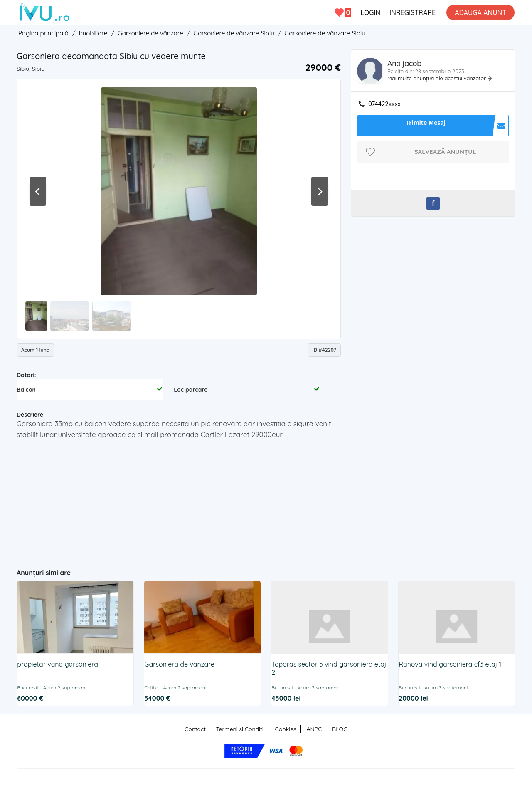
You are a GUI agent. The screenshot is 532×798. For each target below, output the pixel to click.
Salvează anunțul (445, 152)
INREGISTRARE (413, 12)
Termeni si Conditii (240, 729)
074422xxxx (384, 104)
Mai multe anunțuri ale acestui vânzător (437, 78)
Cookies (286, 729)
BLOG (340, 729)
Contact (195, 729)
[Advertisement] (179, 500)
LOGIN (370, 12)
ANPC (314, 729)
